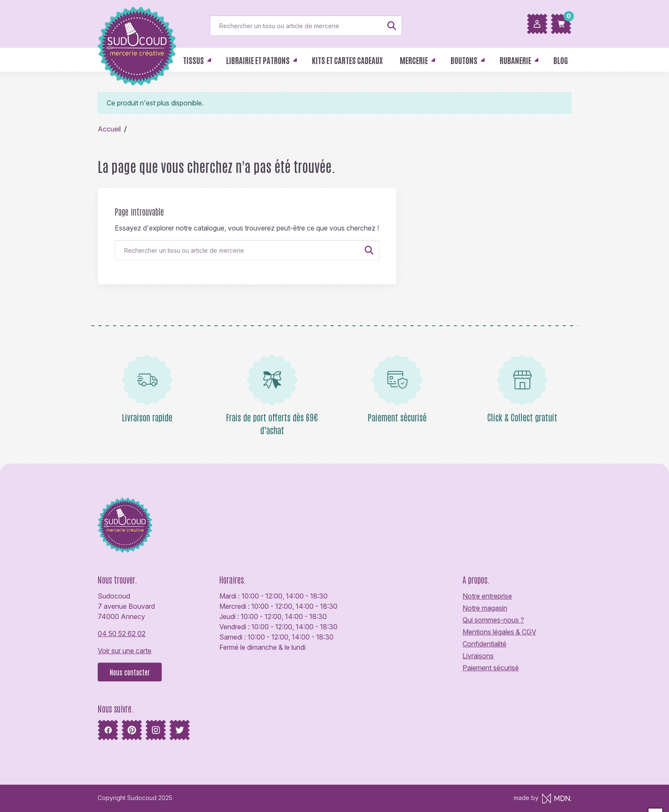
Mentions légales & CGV (499, 632)
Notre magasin (485, 608)
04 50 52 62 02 (122, 634)
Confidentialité (484, 644)
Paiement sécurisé (491, 668)
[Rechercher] (306, 26)
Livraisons (478, 656)
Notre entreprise (487, 596)
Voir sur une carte (125, 651)
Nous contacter (130, 672)
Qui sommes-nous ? (493, 620)
